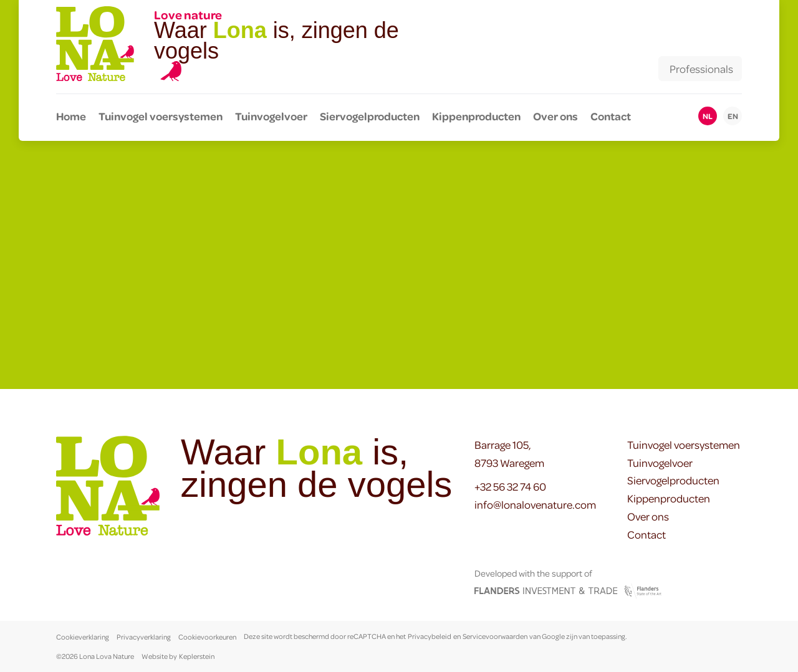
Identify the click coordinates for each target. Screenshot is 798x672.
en (733, 116)
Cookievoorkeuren (207, 637)
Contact (611, 116)
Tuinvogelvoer (271, 116)
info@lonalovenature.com (535, 504)
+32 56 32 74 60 (510, 486)
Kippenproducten (476, 116)
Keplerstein (197, 656)
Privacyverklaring (144, 637)
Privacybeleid (430, 636)
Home (71, 116)
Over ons (555, 116)
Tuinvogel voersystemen (161, 116)
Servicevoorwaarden (495, 636)
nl (708, 116)
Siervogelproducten (370, 116)
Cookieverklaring (83, 637)
